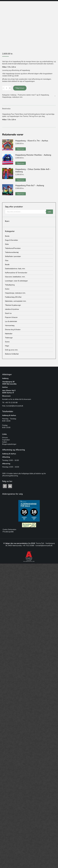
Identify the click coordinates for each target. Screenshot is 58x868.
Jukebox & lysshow (12, 309)
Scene (7, 342)
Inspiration (6, 440)
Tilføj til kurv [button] (21, 149)
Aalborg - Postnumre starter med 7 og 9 (25, 95)
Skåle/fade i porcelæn (13, 256)
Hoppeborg (45, 95)
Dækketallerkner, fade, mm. (15, 269)
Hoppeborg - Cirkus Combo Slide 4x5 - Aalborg (33, 170)
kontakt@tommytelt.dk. (44, 546)
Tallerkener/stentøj (12, 252)
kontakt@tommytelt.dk (15, 406)
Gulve (7, 289)
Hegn (7, 346)
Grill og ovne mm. (11, 350)
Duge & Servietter (11, 240)
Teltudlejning (10, 285)
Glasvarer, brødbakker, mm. (15, 277)
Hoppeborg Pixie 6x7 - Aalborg (30, 185)
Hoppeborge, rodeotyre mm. (12, 97)
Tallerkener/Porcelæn (13, 248)
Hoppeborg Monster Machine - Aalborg (33, 155)
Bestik (7, 265)
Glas (7, 260)
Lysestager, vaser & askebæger (16, 281)
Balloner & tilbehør (12, 354)
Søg (50, 212)
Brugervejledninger (9, 444)
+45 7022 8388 (28, 546)
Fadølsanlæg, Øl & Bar (13, 297)
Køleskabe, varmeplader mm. (16, 301)
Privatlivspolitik (8, 532)
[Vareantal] (7, 88)
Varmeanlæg (10, 325)
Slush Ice (8, 313)
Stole (7, 244)
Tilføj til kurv (20, 88)
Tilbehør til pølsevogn (13, 305)
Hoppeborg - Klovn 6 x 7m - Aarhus (32, 141)
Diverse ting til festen (13, 330)
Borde (7, 236)
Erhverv (5, 438)
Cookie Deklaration (9, 529)
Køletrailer (9, 334)
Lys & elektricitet (11, 321)
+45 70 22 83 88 (11, 403)
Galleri (5, 442)
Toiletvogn (9, 338)
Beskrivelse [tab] (6, 109)
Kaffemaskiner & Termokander (16, 273)
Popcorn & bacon (11, 317)
